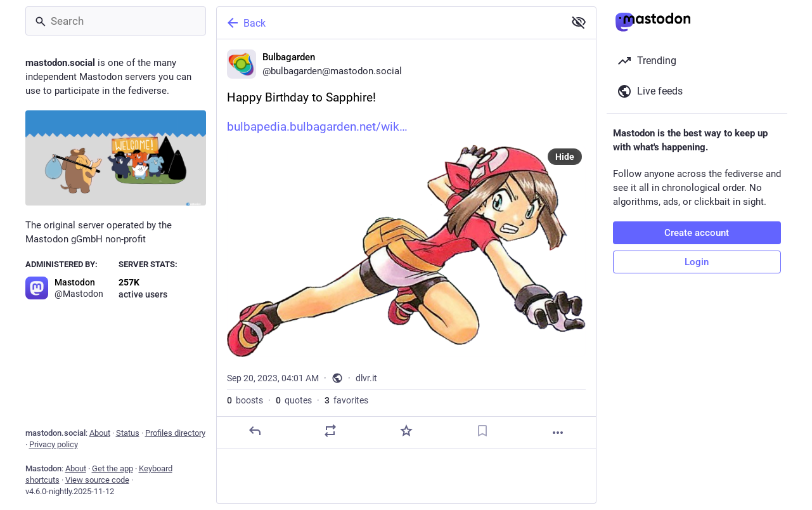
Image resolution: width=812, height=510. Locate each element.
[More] (558, 433)
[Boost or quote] (330, 431)
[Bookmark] (482, 431)
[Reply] (254, 431)
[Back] (389, 23)
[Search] (116, 21)
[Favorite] (406, 431)
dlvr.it (366, 378)
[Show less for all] (579, 22)
